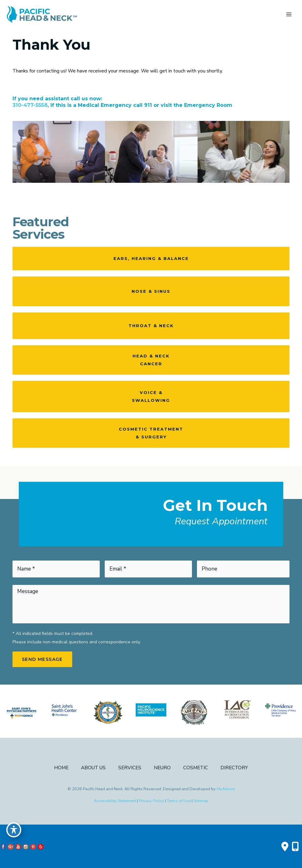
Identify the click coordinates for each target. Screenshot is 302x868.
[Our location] (295, 846)
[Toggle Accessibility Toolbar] (14, 829)
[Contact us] (285, 846)
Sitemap (201, 801)
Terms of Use (179, 801)
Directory (234, 768)
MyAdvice (226, 789)
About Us (93, 768)
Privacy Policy (151, 801)
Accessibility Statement (115, 801)
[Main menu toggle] (289, 15)
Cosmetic (196, 768)
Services (130, 768)
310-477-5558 (30, 105)
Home (61, 768)
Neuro (162, 768)
